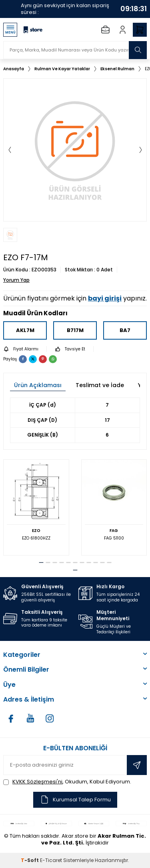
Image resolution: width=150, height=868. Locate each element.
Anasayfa (14, 69)
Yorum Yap (16, 280)
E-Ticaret (51, 860)
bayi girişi (105, 298)
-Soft (30, 860)
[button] (10, 150)
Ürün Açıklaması (38, 385)
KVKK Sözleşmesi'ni (37, 782)
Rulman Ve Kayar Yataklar (62, 69)
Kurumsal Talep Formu (75, 800)
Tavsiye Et (70, 349)
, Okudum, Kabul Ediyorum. (67, 782)
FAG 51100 (114, 538)
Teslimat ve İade (100, 385)
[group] (75, 150)
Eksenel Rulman (117, 69)
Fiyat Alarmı (21, 349)
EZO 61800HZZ (36, 538)
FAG (114, 531)
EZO (36, 531)
